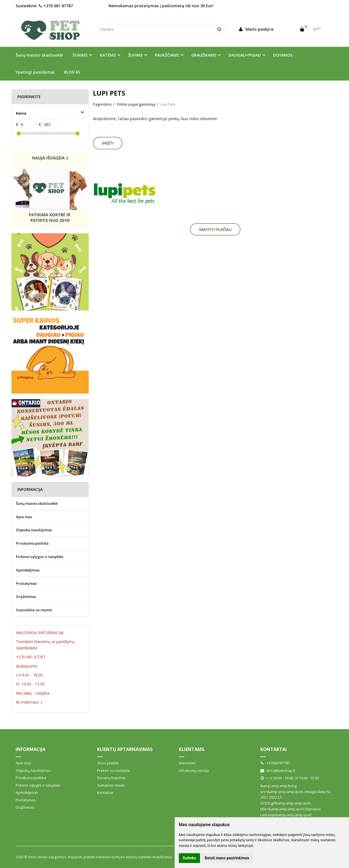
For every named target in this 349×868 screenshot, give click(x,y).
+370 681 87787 (56, 6)
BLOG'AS (72, 72)
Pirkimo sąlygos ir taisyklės (40, 557)
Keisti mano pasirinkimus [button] (227, 858)
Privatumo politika (32, 543)
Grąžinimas (26, 597)
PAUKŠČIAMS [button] (167, 55)
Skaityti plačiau (215, 229)
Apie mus (24, 517)
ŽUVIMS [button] (135, 55)
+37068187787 (275, 763)
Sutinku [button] (189, 858)
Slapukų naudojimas (34, 530)
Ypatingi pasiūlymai (35, 72)
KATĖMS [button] (108, 55)
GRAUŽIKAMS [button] (204, 55)
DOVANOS (283, 55)
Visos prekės (108, 763)
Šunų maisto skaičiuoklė (39, 55)
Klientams (192, 749)
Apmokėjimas (28, 570)
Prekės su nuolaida (113, 770)
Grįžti (108, 143)
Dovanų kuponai (111, 778)
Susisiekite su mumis (34, 610)
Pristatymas (26, 583)
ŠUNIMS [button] (80, 55)
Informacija (31, 749)
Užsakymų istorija (194, 770)
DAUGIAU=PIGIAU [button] (245, 55)
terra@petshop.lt (278, 770)
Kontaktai (105, 792)
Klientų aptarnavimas (125, 749)
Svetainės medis (111, 785)
